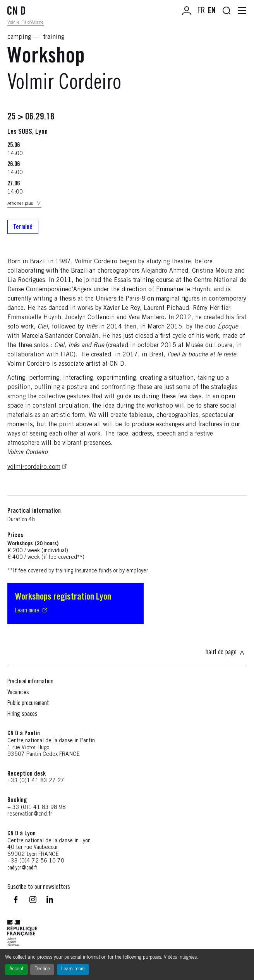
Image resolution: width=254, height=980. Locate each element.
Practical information (30, 682)
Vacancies (18, 693)
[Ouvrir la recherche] (227, 11)
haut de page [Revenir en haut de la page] (225, 653)
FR (201, 11)
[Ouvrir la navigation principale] (242, 11)
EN (212, 11)
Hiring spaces (22, 714)
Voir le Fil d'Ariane (26, 22)
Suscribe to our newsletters (39, 887)
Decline (42, 969)
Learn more (73, 969)
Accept (16, 969)
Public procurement (28, 703)
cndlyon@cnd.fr (22, 868)
